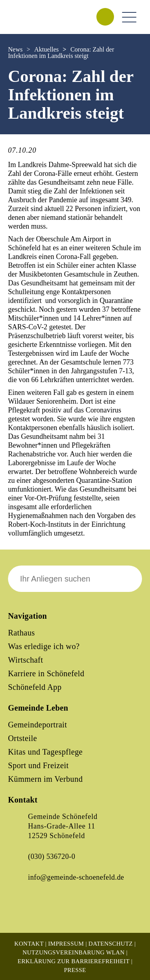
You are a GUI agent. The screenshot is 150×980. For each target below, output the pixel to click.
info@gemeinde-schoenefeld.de (76, 877)
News (15, 49)
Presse (75, 970)
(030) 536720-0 (52, 857)
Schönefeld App (35, 687)
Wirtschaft (26, 660)
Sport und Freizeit (38, 765)
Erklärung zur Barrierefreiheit (74, 961)
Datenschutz (111, 944)
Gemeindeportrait (37, 725)
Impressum (66, 944)
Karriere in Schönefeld (46, 673)
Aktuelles (46, 49)
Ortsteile (22, 738)
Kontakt (29, 944)
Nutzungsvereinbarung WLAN (73, 952)
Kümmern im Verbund (45, 779)
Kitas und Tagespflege (45, 752)
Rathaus (21, 633)
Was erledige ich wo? (44, 646)
